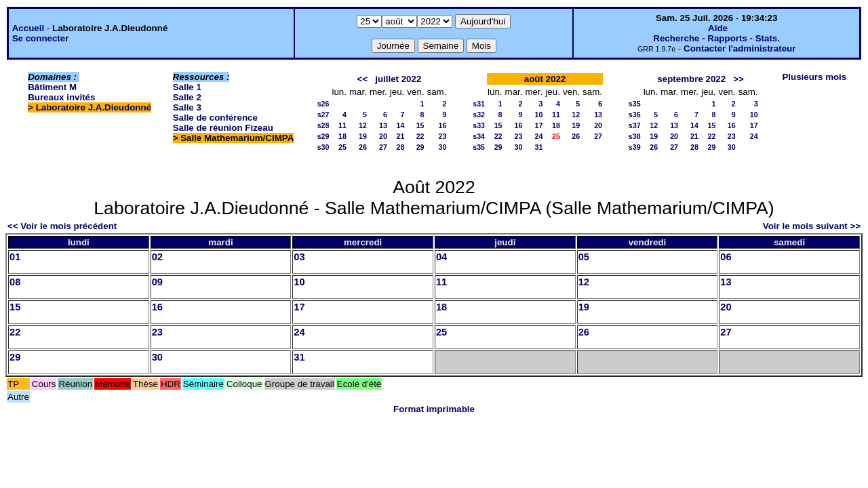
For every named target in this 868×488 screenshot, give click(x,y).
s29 (323, 136)
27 (383, 147)
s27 (323, 115)
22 (420, 136)
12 (363, 125)
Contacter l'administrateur (739, 48)
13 (383, 125)
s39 (635, 147)
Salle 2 (187, 97)
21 (400, 136)
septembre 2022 (691, 79)
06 (726, 257)
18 (342, 136)
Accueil (28, 28)
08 (15, 282)
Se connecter (41, 38)
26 (363, 147)
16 (443, 125)
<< (363, 79)
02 (157, 257)
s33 (479, 125)
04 (441, 257)
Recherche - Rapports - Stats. (716, 38)
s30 (323, 147)
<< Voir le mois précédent (62, 226)
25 (342, 147)
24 (539, 136)
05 (584, 257)
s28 (323, 125)
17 (539, 125)
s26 (323, 104)
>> (738, 79)
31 (539, 147)
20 (383, 136)
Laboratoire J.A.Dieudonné (94, 107)
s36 (635, 115)
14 (400, 125)
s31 (479, 104)
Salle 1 (187, 87)
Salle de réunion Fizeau (223, 128)
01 (15, 257)
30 (443, 147)
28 (400, 147)
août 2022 (545, 79)
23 (443, 136)
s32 (479, 115)
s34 (479, 136)
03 (299, 257)
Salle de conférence (215, 118)
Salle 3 (187, 107)
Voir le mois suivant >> (812, 226)
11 (342, 125)
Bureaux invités (61, 97)
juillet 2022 (398, 79)
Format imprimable (434, 409)
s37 (635, 125)
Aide (718, 28)
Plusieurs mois (814, 77)
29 (420, 147)
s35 (479, 147)
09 (157, 282)
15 (420, 125)
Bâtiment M (52, 87)
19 (363, 136)
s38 (635, 136)
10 (539, 115)
